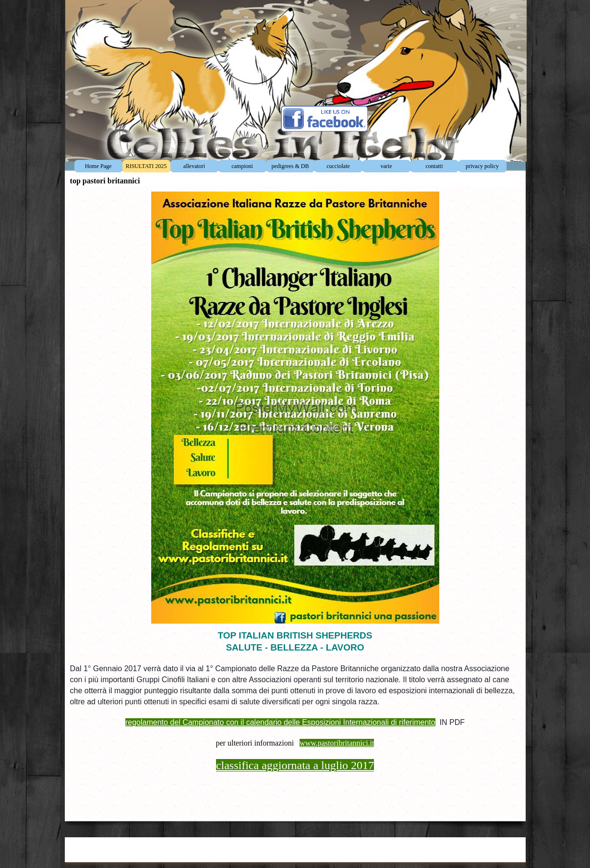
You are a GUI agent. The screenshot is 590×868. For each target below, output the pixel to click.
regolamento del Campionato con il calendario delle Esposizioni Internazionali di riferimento (280, 722)
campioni (242, 166)
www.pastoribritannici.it (337, 743)
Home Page (98, 166)
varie (386, 166)
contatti (434, 166)
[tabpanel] (295, 720)
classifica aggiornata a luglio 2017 (295, 765)
